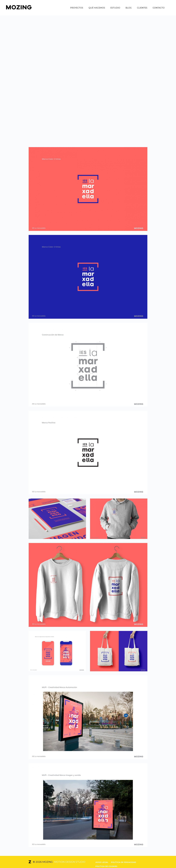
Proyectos (77, 8)
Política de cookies (106, 866)
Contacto (159, 8)
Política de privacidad (123, 862)
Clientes (142, 8)
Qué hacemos (97, 8)
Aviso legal (102, 862)
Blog (129, 8)
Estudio (115, 8)
